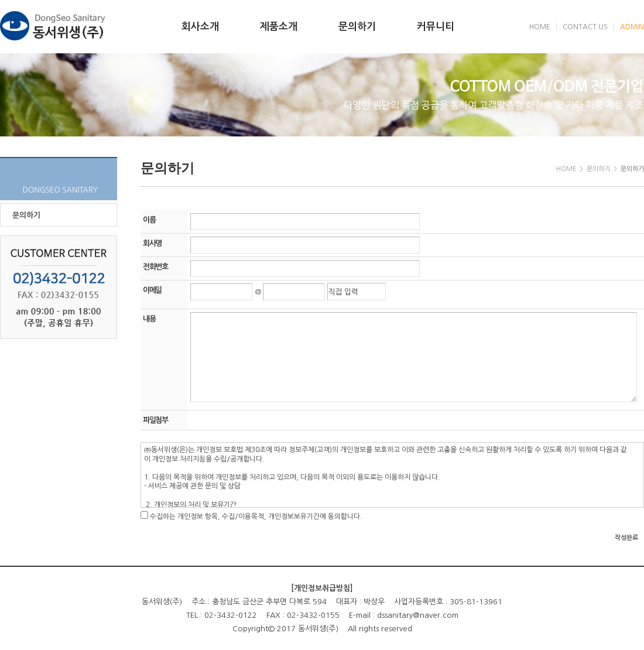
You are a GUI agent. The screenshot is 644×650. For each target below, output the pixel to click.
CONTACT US (585, 27)
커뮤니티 (436, 27)
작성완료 (626, 538)
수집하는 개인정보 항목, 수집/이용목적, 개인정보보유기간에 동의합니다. (256, 516)
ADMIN (632, 27)
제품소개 (279, 27)
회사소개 (200, 27)
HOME (540, 27)
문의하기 (357, 27)
